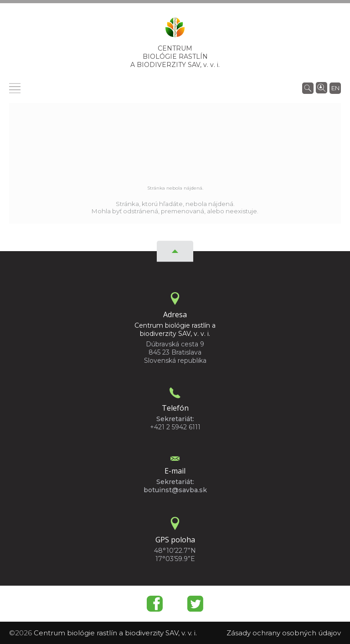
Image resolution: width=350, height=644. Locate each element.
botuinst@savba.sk (175, 490)
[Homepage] (175, 30)
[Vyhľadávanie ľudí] (322, 87)
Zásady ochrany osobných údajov (284, 633)
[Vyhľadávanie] (308, 88)
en (335, 88)
